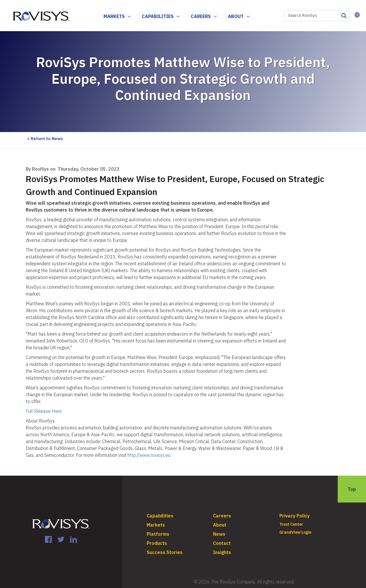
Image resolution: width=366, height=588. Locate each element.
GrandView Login (295, 532)
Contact (222, 543)
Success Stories (165, 552)
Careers (201, 16)
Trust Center (291, 524)
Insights (222, 552)
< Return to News (45, 138)
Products (157, 543)
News (219, 534)
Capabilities (158, 16)
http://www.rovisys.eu (149, 455)
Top (352, 489)
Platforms (158, 534)
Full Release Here (44, 411)
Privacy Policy (295, 516)
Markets (114, 16)
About (236, 16)
